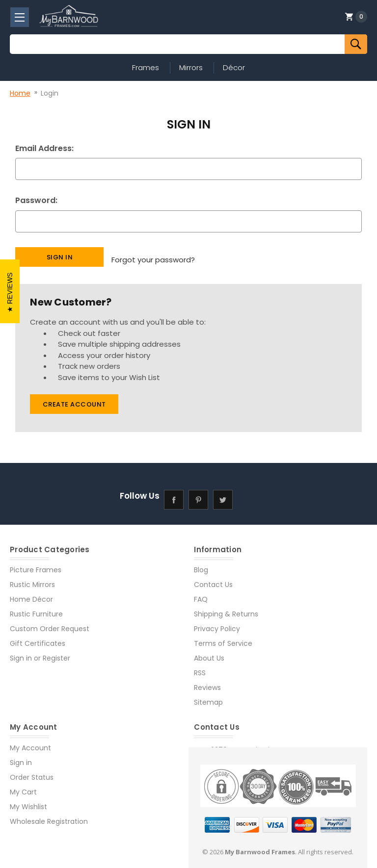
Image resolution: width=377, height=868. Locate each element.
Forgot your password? (153, 256)
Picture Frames (36, 564)
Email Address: (44, 148)
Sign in (21, 652)
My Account (30, 741)
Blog (201, 564)
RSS (200, 667)
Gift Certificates (38, 638)
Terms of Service (223, 638)
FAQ (201, 593)
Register (56, 652)
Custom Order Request (50, 623)
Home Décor (31, 593)
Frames (146, 67)
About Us (209, 652)
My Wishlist (28, 800)
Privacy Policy (217, 623)
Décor (234, 67)
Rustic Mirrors (32, 579)
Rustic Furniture (36, 608)
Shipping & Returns (226, 608)
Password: (36, 200)
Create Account (74, 398)
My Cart (23, 786)
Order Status (32, 771)
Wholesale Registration (49, 815)
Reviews (207, 682)
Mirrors (191, 67)
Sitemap (208, 696)
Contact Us (213, 579)
